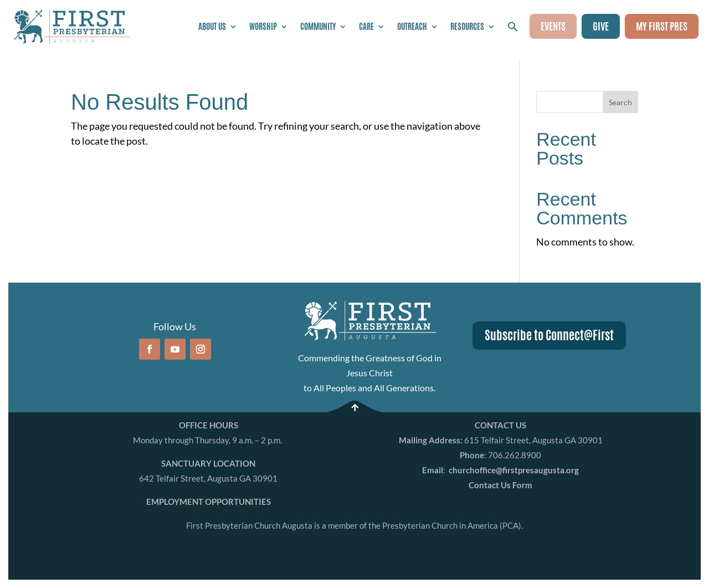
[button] (513, 27)
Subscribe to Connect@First (549, 335)
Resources (467, 26)
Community (318, 26)
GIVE (601, 26)
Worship (263, 26)
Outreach (412, 26)
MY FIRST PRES (662, 26)
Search (620, 102)
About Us (212, 26)
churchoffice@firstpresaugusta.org (514, 470)
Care (366, 26)
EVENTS (553, 26)
